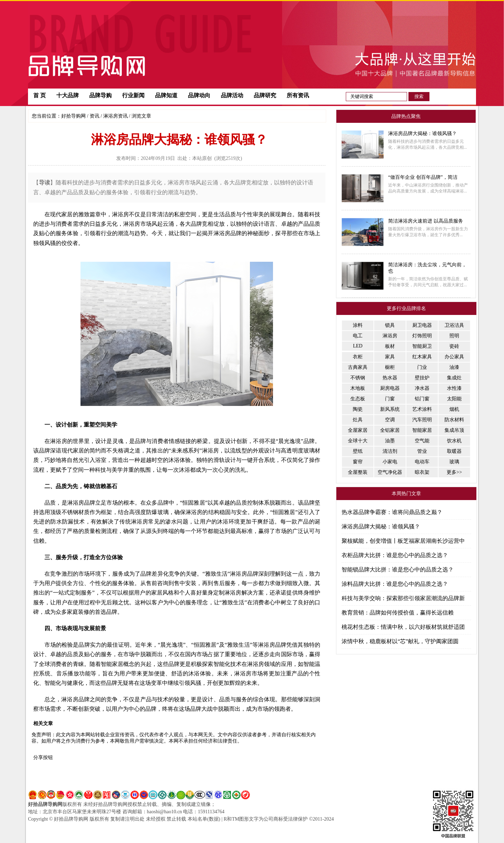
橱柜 (390, 367)
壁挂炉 (422, 378)
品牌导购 (100, 95)
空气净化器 (390, 472)
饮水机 (454, 441)
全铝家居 (390, 430)
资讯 (94, 116)
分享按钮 (43, 757)
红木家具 (422, 357)
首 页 (40, 95)
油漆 (454, 367)
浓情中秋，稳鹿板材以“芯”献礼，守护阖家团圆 (400, 641)
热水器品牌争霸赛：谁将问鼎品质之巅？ (392, 512)
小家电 (390, 462)
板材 (390, 346)
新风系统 (390, 409)
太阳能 (454, 399)
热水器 (390, 378)
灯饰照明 (422, 336)
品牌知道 (166, 95)
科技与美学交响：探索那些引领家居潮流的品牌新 (403, 598)
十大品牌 (68, 95)
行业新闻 (133, 95)
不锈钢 (358, 378)
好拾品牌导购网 (45, 804)
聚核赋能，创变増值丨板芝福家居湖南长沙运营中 (403, 541)
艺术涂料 (422, 409)
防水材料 (454, 420)
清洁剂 (390, 451)
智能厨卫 (422, 346)
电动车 (422, 462)
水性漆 (454, 388)
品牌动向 (199, 95)
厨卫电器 (422, 325)
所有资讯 (298, 95)
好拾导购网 (73, 116)
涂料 (358, 325)
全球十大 (358, 441)
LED (358, 346)
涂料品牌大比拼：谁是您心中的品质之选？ (395, 584)
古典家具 (358, 367)
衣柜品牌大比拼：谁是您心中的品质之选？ (395, 555)
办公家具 (454, 357)
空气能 (422, 441)
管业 (422, 451)
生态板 (358, 399)
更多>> (454, 472)
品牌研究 (265, 95)
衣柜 (358, 357)
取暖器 (454, 451)
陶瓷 (358, 409)
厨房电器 (390, 388)
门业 (422, 367)
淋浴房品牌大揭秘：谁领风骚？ (381, 526)
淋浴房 (390, 336)
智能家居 (422, 430)
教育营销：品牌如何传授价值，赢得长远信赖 (398, 613)
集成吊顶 (454, 430)
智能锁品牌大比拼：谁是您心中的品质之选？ (398, 570)
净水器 (422, 388)
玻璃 (454, 462)
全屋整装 (358, 472)
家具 (390, 357)
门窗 (390, 399)
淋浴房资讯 (115, 116)
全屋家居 (358, 430)
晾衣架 (422, 472)
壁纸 (358, 451)
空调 (390, 420)
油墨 (390, 441)
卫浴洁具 (454, 325)
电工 (358, 336)
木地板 (358, 388)
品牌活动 (232, 95)
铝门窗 (422, 399)
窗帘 (358, 462)
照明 (454, 336)
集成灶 (454, 378)
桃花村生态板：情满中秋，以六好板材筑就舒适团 (403, 627)
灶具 (358, 420)
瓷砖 (454, 346)
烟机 (454, 409)
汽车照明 (422, 420)
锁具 (390, 325)
